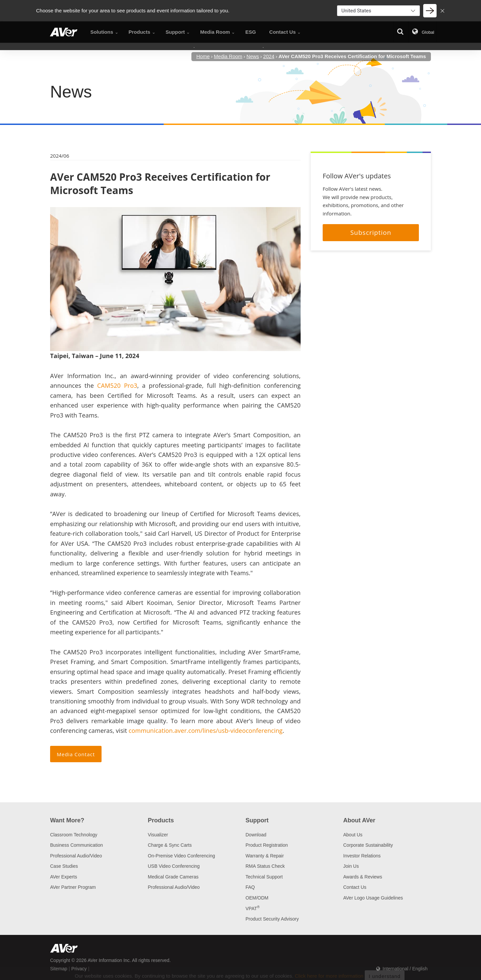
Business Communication (76, 845)
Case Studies (64, 866)
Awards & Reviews (363, 877)
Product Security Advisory (272, 919)
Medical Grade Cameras (173, 877)
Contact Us (355, 887)
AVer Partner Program (73, 887)
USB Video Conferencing (174, 866)
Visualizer (158, 835)
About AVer (359, 820)
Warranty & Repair (265, 856)
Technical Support (264, 877)
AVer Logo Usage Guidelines (373, 898)
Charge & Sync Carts (170, 845)
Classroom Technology (74, 835)
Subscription (371, 232)
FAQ (250, 887)
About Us (353, 835)
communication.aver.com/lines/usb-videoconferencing (206, 730)
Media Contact (76, 754)
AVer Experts (64, 877)
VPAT (253, 909)
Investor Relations (362, 856)
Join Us (351, 866)
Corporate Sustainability (368, 845)
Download (256, 835)
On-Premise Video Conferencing (182, 856)
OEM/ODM (257, 898)
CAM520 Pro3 (117, 385)
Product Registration (267, 845)
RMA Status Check (265, 866)
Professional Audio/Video (76, 856)
